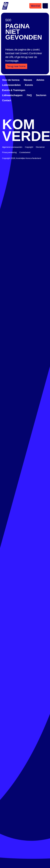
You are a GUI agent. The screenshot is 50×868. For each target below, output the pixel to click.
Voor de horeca (11, 80)
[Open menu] (45, 6)
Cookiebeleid (25, 152)
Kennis (29, 85)
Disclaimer (40, 147)
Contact (7, 100)
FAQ (29, 95)
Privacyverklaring (9, 152)
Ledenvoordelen (11, 85)
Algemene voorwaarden (12, 147)
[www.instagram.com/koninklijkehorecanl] (47, 116)
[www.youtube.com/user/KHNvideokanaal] (36, 116)
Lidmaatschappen (12, 95)
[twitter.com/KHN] (25, 116)
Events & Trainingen (14, 90)
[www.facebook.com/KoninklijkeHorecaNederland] (3, 116)
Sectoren (41, 95)
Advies (40, 80)
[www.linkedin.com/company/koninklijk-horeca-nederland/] (14, 116)
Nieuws (28, 80)
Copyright (29, 147)
